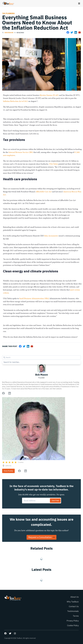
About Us (75, 597)
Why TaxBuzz (73, 602)
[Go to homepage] (8, 3)
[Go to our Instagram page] (15, 633)
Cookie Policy (73, 625)
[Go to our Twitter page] (10, 633)
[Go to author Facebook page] (3, 393)
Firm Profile (8, 471)
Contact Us (74, 606)
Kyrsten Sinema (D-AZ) (49, 95)
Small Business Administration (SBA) (34, 298)
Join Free (55, 501)
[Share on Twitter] (72, 32)
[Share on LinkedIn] (76, 32)
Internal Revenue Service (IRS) (21, 152)
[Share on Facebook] (68, 32)
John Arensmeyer (51, 236)
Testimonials (73, 611)
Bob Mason (9, 33)
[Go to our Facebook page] (5, 633)
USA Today (53, 164)
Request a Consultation (41, 537)
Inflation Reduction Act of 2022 (15, 101)
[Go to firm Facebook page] (19, 471)
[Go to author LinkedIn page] (10, 393)
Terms (76, 616)
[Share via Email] (80, 32)
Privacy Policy (73, 621)
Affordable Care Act (44, 192)
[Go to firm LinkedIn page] (26, 471)
